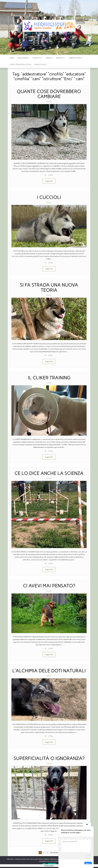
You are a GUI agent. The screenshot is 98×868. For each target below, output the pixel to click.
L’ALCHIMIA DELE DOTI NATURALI (49, 671)
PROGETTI (61, 58)
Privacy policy (41, 65)
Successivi (54, 853)
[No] (95, 862)
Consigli (49, 102)
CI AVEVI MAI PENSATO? (49, 586)
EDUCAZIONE (23, 58)
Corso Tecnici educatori (20, 65)
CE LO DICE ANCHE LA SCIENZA (49, 473)
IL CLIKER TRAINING (49, 378)
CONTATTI (38, 58)
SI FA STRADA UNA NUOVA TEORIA (49, 287)
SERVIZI (49, 58)
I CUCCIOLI (49, 197)
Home (12, 58)
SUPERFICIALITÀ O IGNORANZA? (49, 758)
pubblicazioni (75, 58)
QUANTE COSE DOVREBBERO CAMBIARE (49, 94)
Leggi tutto (49, 181)
